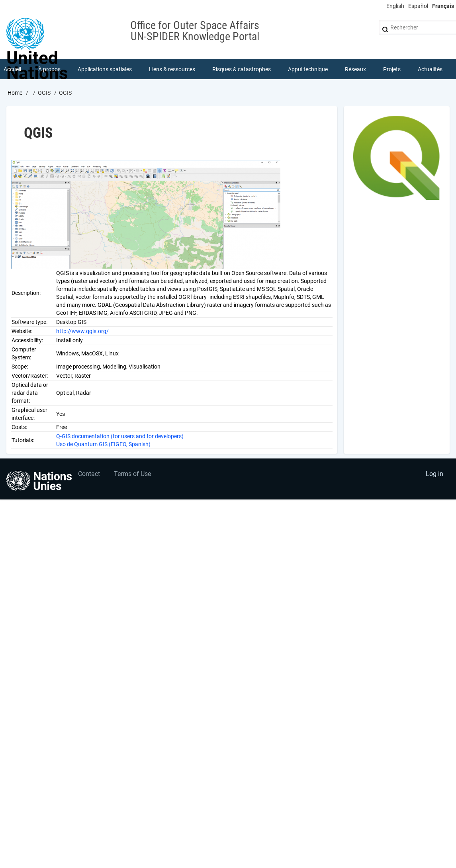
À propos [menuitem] (49, 69)
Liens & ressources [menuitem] (172, 69)
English (395, 6)
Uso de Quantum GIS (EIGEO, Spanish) (103, 444)
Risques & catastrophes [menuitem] (242, 69)
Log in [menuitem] (434, 474)
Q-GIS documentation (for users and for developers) (120, 436)
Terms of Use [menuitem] (132, 474)
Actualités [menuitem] (430, 69)
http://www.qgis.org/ (82, 331)
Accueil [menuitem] (12, 69)
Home (15, 93)
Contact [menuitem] (89, 474)
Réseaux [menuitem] (355, 69)
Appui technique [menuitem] (308, 69)
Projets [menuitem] (392, 69)
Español (418, 6)
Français (443, 6)
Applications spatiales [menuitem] (105, 69)
